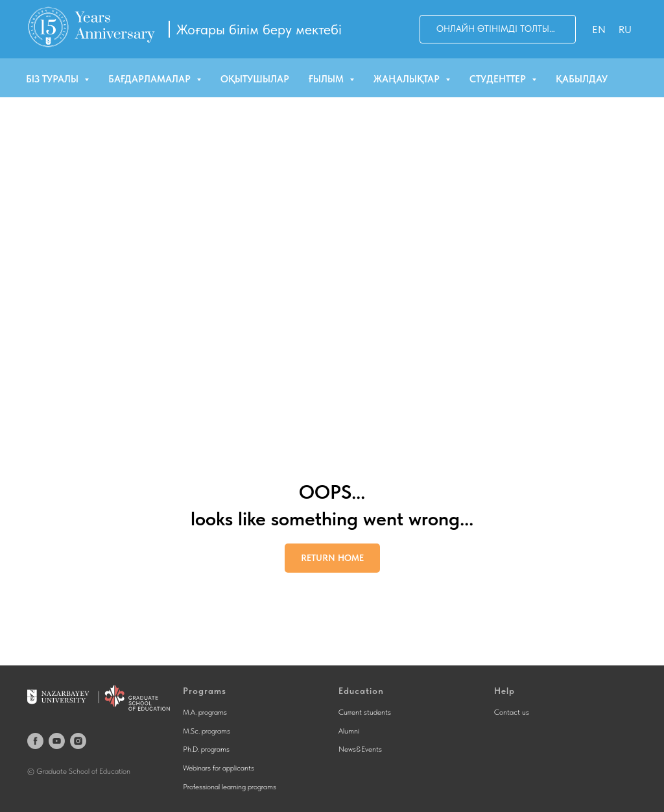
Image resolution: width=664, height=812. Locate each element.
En (599, 30)
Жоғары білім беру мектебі (259, 29)
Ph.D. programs (206, 749)
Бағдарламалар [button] (151, 79)
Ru (625, 30)
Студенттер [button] (499, 79)
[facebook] (35, 741)
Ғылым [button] (327, 79)
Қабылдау (582, 79)
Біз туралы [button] (53, 79)
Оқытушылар (255, 79)
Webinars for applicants (219, 768)
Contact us (512, 712)
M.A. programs (205, 712)
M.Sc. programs (207, 731)
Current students (365, 712)
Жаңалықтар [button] (408, 79)
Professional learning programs (230, 787)
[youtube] (57, 741)
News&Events (360, 749)
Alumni (349, 731)
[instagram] (78, 741)
